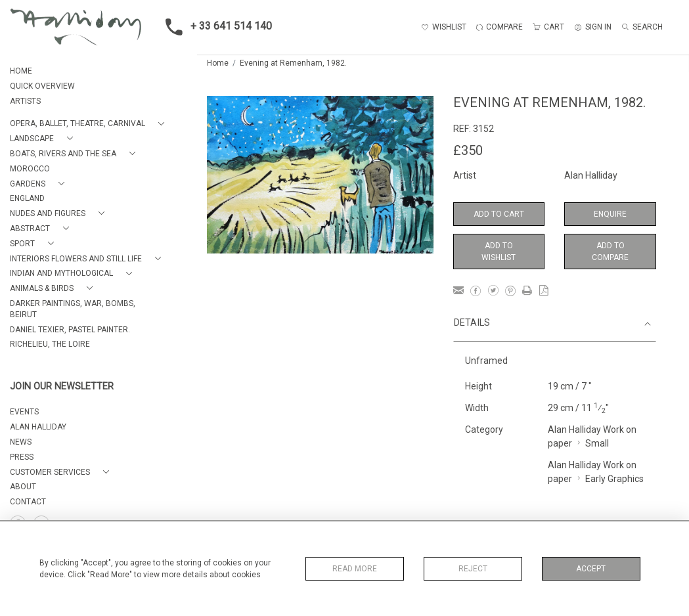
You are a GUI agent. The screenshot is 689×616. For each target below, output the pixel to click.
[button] (90, 124)
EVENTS (24, 412)
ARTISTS (25, 101)
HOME (21, 71)
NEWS (21, 442)
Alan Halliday (591, 175)
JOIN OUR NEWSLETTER (62, 386)
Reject (473, 569)
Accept (591, 569)
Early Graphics (614, 479)
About (23, 487)
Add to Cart (499, 214)
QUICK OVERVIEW (42, 86)
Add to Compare (610, 252)
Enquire (610, 214)
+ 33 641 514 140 (215, 27)
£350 (468, 150)
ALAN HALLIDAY (38, 427)
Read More (355, 569)
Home (218, 63)
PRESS (22, 457)
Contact (28, 502)
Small (597, 443)
